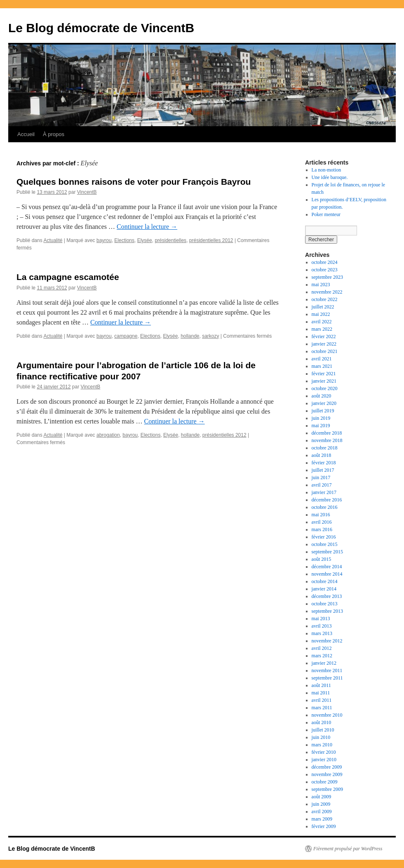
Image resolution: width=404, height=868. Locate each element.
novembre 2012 (327, 641)
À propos (54, 134)
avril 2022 (322, 322)
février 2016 (324, 537)
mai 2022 (321, 314)
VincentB (87, 192)
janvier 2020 (324, 403)
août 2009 (322, 797)
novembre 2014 (327, 574)
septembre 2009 (327, 789)
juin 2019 (321, 418)
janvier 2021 (324, 381)
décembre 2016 (327, 500)
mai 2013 (321, 619)
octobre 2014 (325, 581)
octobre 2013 (325, 604)
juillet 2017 (323, 470)
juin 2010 (321, 737)
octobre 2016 (325, 507)
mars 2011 (322, 708)
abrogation (108, 435)
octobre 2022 (325, 299)
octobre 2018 (325, 448)
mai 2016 (321, 515)
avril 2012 (322, 648)
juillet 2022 (323, 307)
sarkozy (210, 336)
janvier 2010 (324, 760)
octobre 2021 (325, 351)
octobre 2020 (325, 388)
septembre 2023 (327, 277)
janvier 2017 (324, 492)
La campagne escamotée (68, 277)
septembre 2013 (327, 611)
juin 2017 (321, 478)
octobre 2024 (325, 262)
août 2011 (321, 685)
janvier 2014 (324, 589)
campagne (126, 336)
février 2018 (324, 463)
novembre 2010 (327, 715)
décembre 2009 (327, 767)
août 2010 (322, 722)
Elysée (145, 240)
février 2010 (324, 752)
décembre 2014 (327, 567)
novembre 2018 (327, 440)
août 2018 (322, 455)
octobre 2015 (325, 544)
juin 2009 (321, 804)
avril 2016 (322, 522)
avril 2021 (322, 359)
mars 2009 (322, 819)
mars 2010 (322, 745)
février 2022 (324, 336)
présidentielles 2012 (211, 240)
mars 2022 (322, 329)
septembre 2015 (327, 552)
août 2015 (322, 559)
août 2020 (322, 396)
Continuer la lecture (147, 227)
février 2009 (324, 826)
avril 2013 (322, 626)
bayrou (104, 240)
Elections (124, 240)
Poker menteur (326, 214)
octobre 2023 (325, 270)
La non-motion (326, 170)
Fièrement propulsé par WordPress (348, 849)
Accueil (26, 134)
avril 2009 (322, 812)
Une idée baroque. (330, 177)
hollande (190, 336)
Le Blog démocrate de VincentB (101, 28)
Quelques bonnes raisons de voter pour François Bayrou (134, 182)
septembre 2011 (327, 678)
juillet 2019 (323, 411)
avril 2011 (322, 700)
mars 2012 (322, 656)
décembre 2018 (327, 433)
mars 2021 (322, 366)
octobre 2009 (325, 782)
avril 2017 (322, 485)
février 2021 (324, 374)
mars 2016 (322, 529)
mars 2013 (322, 633)
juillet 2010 (323, 730)
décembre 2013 (327, 596)
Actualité (53, 240)
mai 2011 (321, 693)
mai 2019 (321, 426)
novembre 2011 (327, 670)
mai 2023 (321, 285)
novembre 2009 (327, 774)
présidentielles (170, 240)
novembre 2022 (327, 292)
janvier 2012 (324, 663)
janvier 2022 (324, 344)
